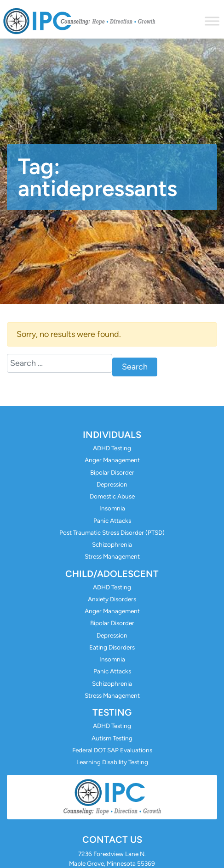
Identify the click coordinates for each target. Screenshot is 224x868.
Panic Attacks (112, 521)
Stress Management (112, 556)
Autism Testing (112, 738)
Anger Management (112, 460)
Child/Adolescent (112, 574)
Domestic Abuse (112, 496)
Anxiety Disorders (112, 599)
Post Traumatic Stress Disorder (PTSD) (112, 532)
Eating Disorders (112, 647)
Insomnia (112, 508)
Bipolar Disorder (112, 472)
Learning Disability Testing (112, 762)
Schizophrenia (112, 544)
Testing (112, 712)
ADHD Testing (112, 448)
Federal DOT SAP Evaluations (112, 750)
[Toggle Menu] (212, 21)
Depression (112, 484)
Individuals (112, 435)
